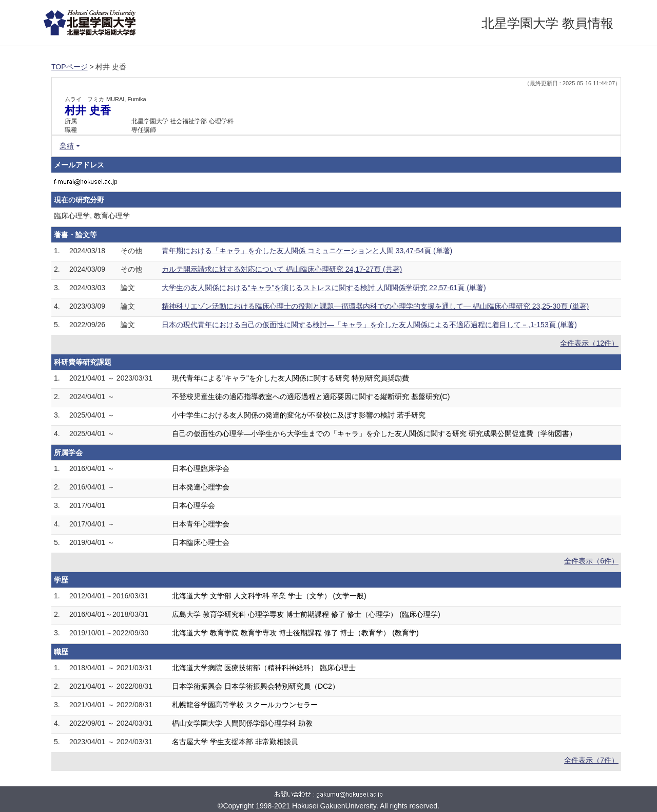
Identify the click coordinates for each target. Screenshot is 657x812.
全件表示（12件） (589, 343)
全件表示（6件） (591, 561)
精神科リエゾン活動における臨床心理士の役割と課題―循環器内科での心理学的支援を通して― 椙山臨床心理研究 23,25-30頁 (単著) (375, 306)
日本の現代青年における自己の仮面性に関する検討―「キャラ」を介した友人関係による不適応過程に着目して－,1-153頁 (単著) (369, 325)
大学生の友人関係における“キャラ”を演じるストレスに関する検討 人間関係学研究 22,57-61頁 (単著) (324, 288)
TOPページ (70, 67)
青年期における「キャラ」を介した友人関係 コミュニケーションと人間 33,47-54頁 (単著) (307, 251)
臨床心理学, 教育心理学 (92, 216)
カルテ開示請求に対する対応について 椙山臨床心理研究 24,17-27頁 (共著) (282, 269)
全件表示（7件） (591, 760)
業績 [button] (67, 146)
